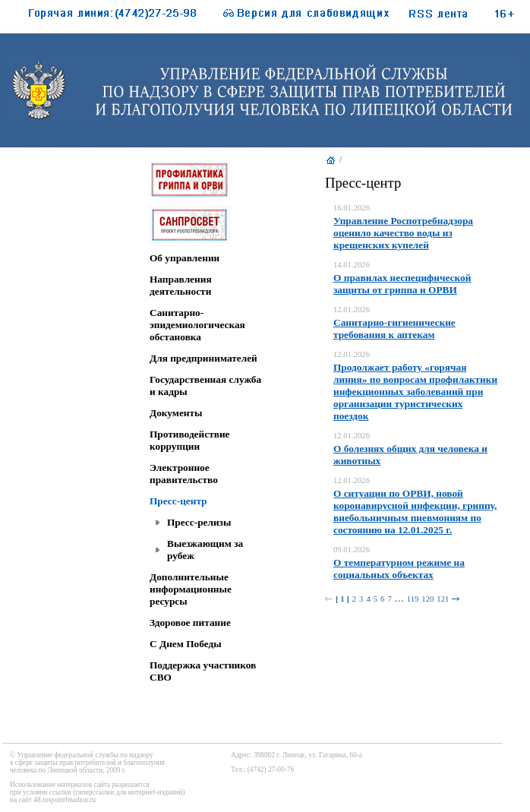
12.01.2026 (352, 310)
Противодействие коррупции (189, 440)
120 (427, 599)
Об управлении (185, 258)
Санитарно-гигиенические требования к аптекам (394, 329)
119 (413, 599)
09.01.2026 (352, 550)
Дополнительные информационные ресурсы (191, 589)
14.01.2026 (352, 265)
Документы (176, 413)
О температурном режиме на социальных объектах (399, 569)
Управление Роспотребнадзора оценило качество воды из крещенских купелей (403, 233)
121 (443, 599)
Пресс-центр (178, 501)
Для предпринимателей (203, 358)
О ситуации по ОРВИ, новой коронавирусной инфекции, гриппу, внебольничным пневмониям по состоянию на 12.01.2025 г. (415, 512)
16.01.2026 (352, 208)
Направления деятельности (181, 285)
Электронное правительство (184, 474)
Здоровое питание (190, 622)
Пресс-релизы (199, 522)
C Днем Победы (186, 644)
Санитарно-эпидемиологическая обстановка (197, 325)
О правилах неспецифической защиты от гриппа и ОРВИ (402, 284)
